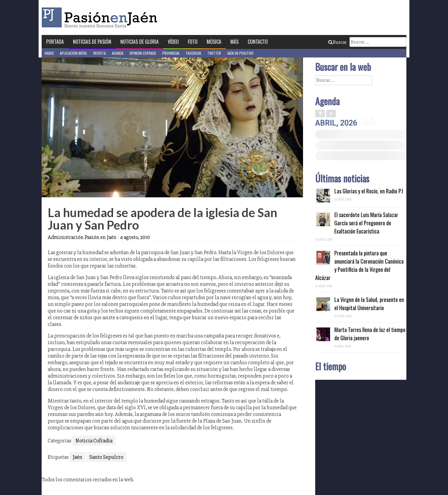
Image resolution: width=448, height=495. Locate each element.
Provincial (171, 53)
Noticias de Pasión (92, 42)
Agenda (118, 53)
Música (214, 42)
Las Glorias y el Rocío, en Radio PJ (369, 191)
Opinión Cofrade (143, 53)
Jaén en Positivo (240, 53)
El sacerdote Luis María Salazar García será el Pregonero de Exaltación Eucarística (366, 223)
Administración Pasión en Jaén (82, 237)
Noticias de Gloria (140, 42)
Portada (55, 42)
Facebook (194, 53)
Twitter (214, 53)
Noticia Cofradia (94, 441)
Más (234, 42)
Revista (100, 53)
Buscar (337, 42)
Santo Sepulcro (106, 457)
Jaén (78, 457)
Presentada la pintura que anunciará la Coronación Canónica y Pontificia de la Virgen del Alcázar (359, 265)
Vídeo (173, 42)
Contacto (258, 42)
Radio (49, 53)
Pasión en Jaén (101, 17)
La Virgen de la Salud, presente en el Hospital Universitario (369, 304)
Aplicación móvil (74, 53)
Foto (193, 42)
